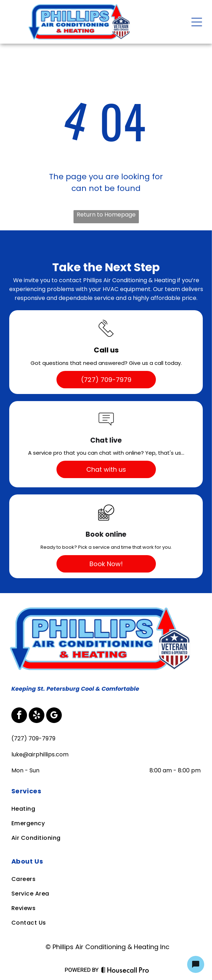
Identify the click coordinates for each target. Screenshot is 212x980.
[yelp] (37, 716)
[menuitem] (106, 791)
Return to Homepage (106, 215)
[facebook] (19, 716)
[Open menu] (197, 22)
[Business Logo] (102, 607)
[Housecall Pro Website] (125, 971)
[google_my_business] (54, 716)
